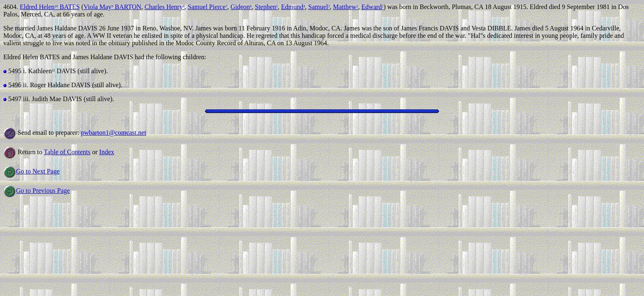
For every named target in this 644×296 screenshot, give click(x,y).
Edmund (293, 7)
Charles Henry (164, 7)
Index (107, 152)
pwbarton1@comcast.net (114, 133)
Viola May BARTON (112, 7)
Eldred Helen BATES (50, 7)
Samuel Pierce (207, 7)
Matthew (346, 7)
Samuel (319, 7)
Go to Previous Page (37, 191)
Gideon (241, 7)
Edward (373, 7)
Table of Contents (67, 152)
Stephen (267, 7)
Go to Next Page (31, 171)
